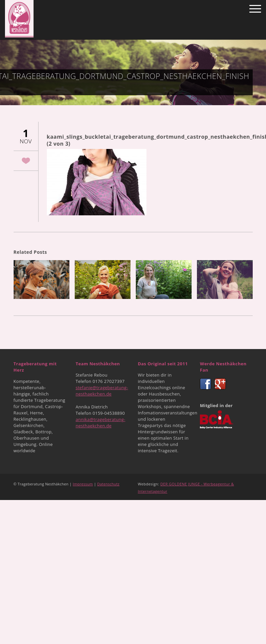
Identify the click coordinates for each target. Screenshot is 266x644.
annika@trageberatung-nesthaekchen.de (101, 423)
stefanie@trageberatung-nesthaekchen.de (102, 391)
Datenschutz (108, 484)
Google (220, 384)
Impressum (83, 484)
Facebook (206, 384)
